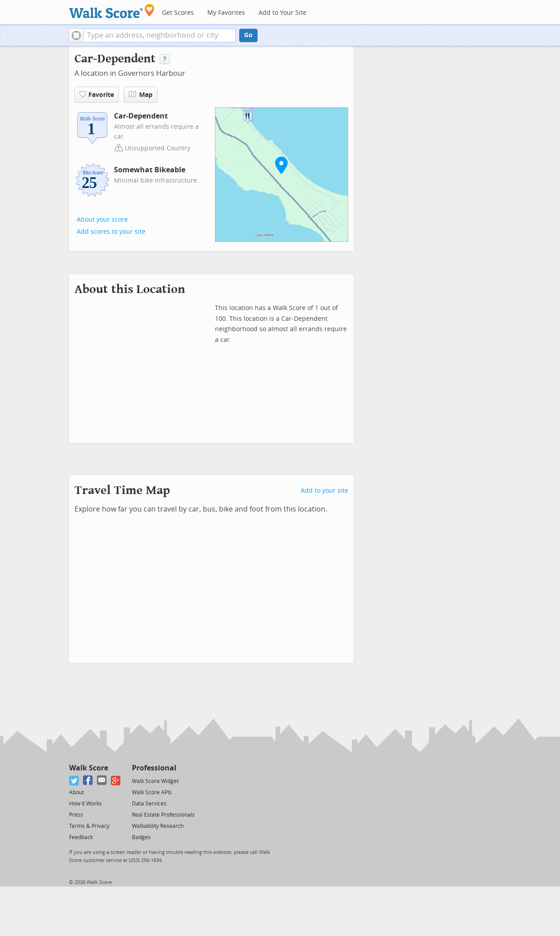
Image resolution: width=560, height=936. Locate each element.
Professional (154, 768)
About (77, 792)
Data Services (149, 804)
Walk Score (89, 768)
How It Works (85, 804)
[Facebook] (88, 781)
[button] (76, 35)
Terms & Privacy (89, 826)
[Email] (102, 781)
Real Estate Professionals (163, 815)
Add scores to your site (111, 232)
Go (248, 35)
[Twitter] (74, 781)
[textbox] (160, 35)
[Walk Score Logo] (112, 11)
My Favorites (226, 13)
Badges (141, 837)
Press (76, 815)
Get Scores (178, 13)
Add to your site (324, 491)
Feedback (81, 837)
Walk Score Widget (155, 781)
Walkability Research (158, 826)
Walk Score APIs (152, 792)
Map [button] (141, 95)
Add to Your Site (282, 13)
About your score (102, 220)
